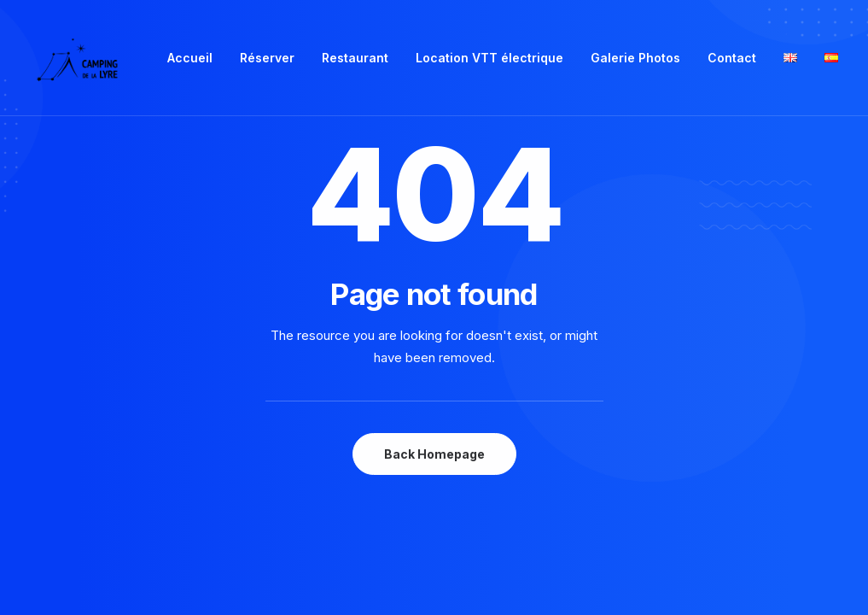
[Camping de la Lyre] (77, 58)
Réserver (267, 58)
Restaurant (355, 58)
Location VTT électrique (489, 58)
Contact (732, 58)
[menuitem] (190, 58)
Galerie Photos (635, 58)
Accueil (190, 58)
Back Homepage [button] (434, 454)
